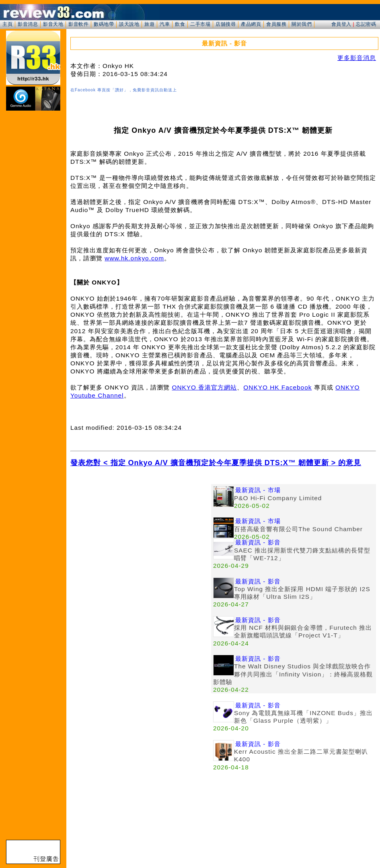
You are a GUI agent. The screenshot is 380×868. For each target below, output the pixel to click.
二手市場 (200, 24)
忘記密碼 (366, 24)
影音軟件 (78, 24)
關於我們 (302, 24)
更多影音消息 (357, 58)
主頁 (7, 24)
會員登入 (341, 24)
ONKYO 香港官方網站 (204, 387)
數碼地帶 (104, 24)
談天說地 (129, 24)
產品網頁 (251, 24)
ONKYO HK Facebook (277, 387)
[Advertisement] (141, 540)
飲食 (180, 24)
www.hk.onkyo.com (134, 258)
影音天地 (53, 24)
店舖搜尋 (226, 24)
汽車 (165, 24)
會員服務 (276, 24)
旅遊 (149, 24)
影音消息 (28, 24)
